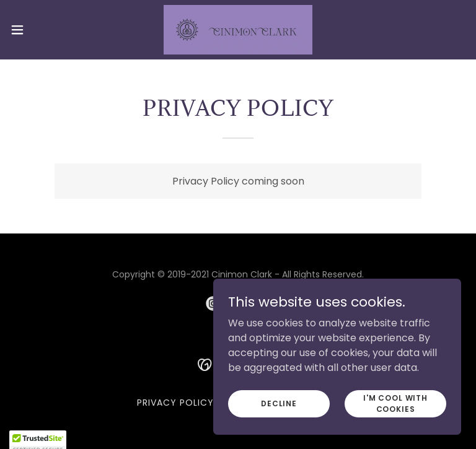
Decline (279, 403)
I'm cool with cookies (395, 403)
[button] (40, 30)
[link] (238, 30)
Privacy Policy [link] (175, 403)
